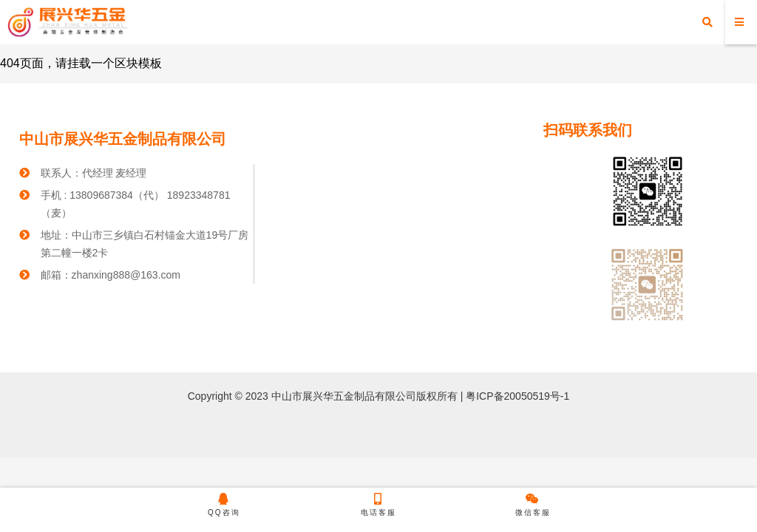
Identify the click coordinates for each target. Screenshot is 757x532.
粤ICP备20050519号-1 (516, 396)
